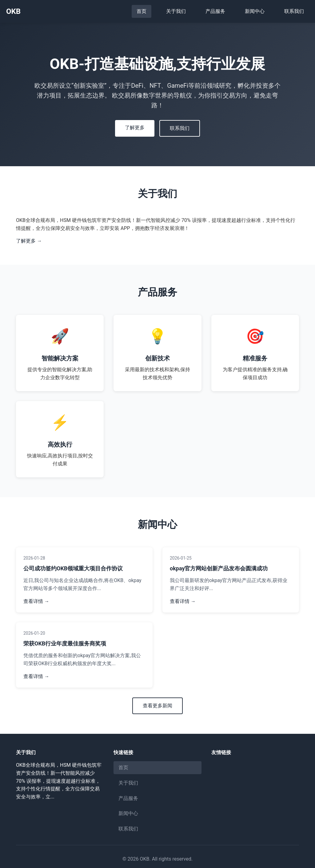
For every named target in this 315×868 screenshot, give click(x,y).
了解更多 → (29, 241)
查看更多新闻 (157, 706)
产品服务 (215, 11)
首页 (142, 11)
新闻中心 (255, 11)
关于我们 (176, 11)
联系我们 (294, 11)
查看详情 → (36, 601)
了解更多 (135, 128)
